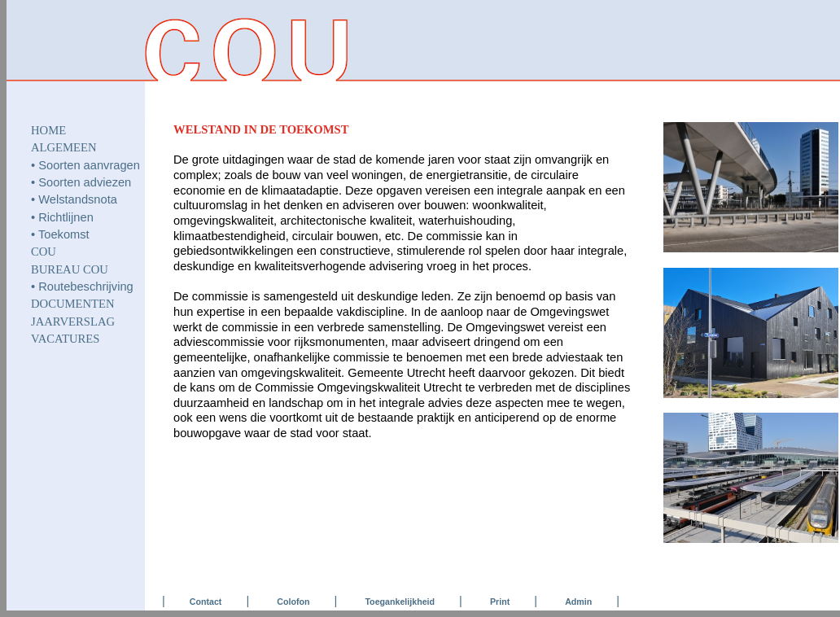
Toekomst (64, 234)
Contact (206, 602)
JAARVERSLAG (73, 322)
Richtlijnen (66, 217)
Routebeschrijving (86, 287)
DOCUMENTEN (73, 304)
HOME (48, 130)
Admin (578, 602)
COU (44, 252)
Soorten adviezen (85, 182)
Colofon (293, 602)
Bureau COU (70, 269)
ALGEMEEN (64, 147)
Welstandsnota (78, 199)
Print (500, 602)
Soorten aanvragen (89, 165)
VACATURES (65, 339)
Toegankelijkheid (400, 602)
